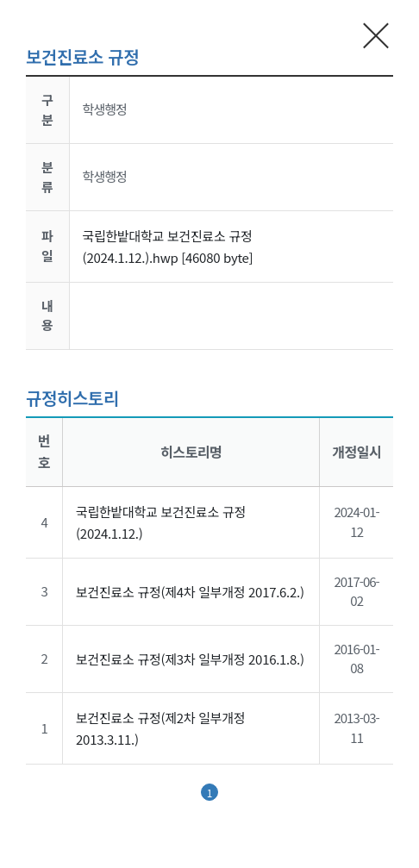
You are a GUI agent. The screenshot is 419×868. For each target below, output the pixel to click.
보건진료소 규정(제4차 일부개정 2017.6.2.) (190, 592)
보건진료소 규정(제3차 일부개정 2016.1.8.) (190, 659)
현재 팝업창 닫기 (376, 35)
